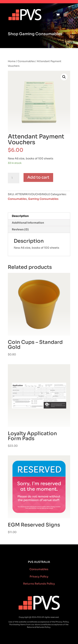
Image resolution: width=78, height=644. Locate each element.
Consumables (26, 61)
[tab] (39, 216)
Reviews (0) (20, 229)
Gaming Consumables (43, 199)
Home (12, 61)
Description (20, 216)
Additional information (28, 223)
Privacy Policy (39, 577)
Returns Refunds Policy (39, 584)
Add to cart (38, 177)
